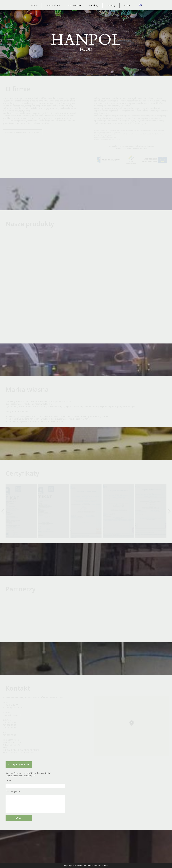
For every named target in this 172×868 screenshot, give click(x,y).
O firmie (34, 5)
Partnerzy (111, 5)
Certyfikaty (94, 5)
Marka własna (74, 5)
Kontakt (127, 5)
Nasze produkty (53, 5)
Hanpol (80, 865)
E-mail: (9, 780)
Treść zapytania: (13, 791)
